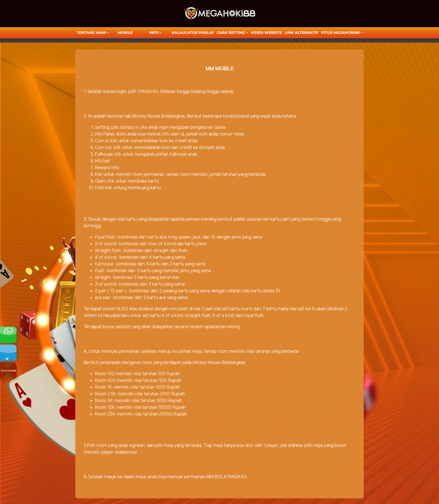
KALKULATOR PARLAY (193, 32)
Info (154, 32)
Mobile (125, 32)
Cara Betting (231, 32)
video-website (267, 32)
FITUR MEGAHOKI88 (340, 32)
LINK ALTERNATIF (302, 32)
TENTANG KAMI (91, 32)
